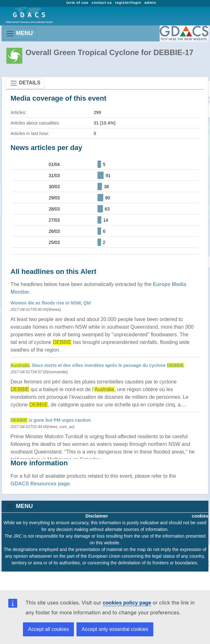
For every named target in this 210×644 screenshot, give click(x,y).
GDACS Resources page (40, 484)
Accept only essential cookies (115, 629)
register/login (128, 3)
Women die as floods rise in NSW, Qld (51, 303)
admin (150, 3)
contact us (102, 3)
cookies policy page (127, 603)
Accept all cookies (48, 629)
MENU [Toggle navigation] (19, 34)
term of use (77, 3)
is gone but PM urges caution (51, 420)
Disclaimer (97, 516)
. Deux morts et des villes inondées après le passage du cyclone (97, 365)
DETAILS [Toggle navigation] (25, 83)
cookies (200, 516)
